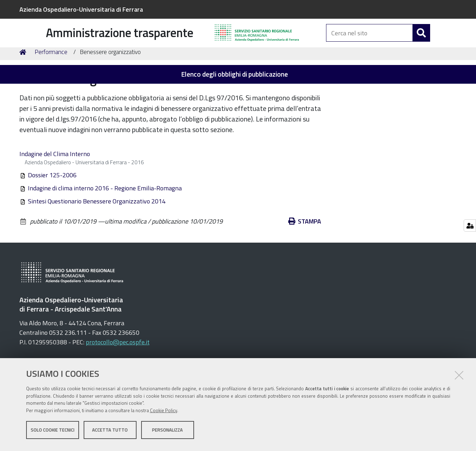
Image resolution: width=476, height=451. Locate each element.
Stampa (305, 260)
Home (24, 91)
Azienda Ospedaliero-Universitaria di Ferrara (81, 9)
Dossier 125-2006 (52, 213)
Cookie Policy (164, 413)
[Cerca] (421, 42)
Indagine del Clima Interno (55, 192)
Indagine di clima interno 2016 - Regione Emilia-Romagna (105, 227)
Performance (51, 90)
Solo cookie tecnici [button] (53, 433)
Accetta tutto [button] (110, 433)
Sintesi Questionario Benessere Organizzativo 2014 (97, 240)
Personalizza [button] (167, 433)
